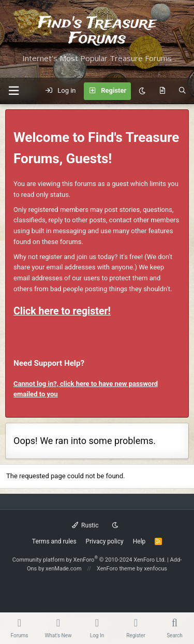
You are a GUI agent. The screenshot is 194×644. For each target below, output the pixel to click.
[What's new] (162, 91)
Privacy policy (105, 541)
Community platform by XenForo (89, 560)
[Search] (182, 91)
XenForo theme (116, 569)
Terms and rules (54, 541)
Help (139, 541)
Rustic (85, 525)
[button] (13, 91)
